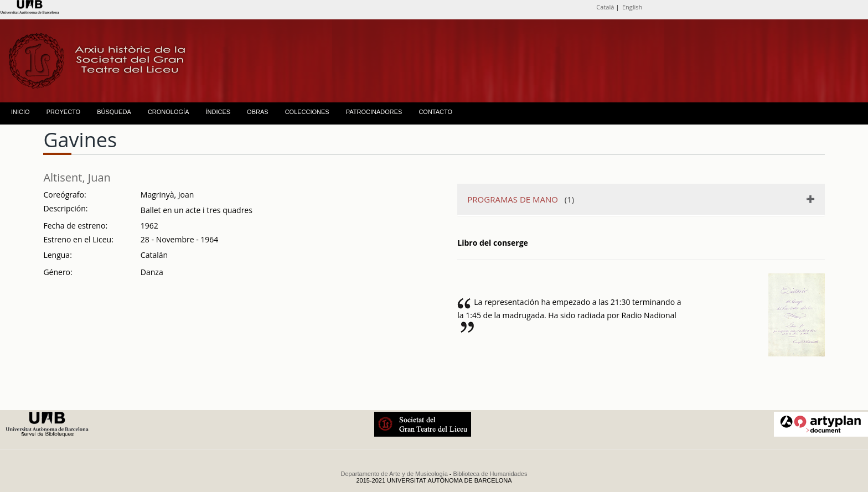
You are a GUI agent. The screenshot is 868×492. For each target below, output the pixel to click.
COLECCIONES (307, 112)
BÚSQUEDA (114, 112)
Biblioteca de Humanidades (490, 474)
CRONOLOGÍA (169, 112)
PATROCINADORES (374, 112)
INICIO (20, 112)
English (632, 7)
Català (605, 7)
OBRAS (258, 112)
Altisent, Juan (77, 177)
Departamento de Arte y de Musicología (394, 474)
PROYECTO (64, 112)
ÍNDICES (218, 112)
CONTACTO (435, 112)
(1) (521, 199)
